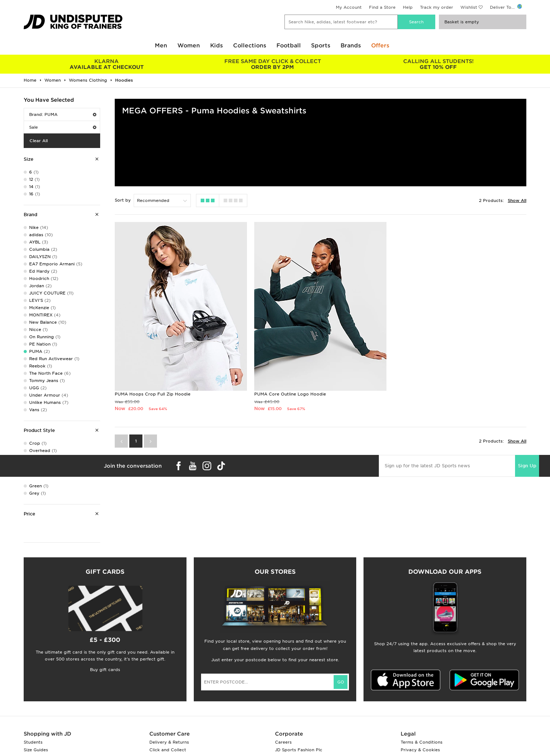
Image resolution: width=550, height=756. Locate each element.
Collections (250, 46)
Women (189, 46)
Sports (321, 46)
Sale (63, 127)
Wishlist (469, 7)
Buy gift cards (105, 670)
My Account (349, 7)
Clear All (39, 141)
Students (33, 742)
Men (161, 46)
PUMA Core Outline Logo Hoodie (290, 394)
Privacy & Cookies (420, 750)
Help (408, 7)
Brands (351, 46)
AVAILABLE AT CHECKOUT (107, 64)
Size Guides (36, 750)
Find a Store (382, 7)
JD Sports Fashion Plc (299, 750)
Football (289, 46)
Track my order (437, 7)
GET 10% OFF (438, 64)
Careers (283, 742)
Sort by (123, 200)
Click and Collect (168, 750)
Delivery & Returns (169, 742)
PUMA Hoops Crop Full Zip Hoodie (153, 394)
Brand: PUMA (63, 114)
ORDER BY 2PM (272, 64)
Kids (217, 46)
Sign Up (527, 466)
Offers (380, 46)
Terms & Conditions (422, 742)
